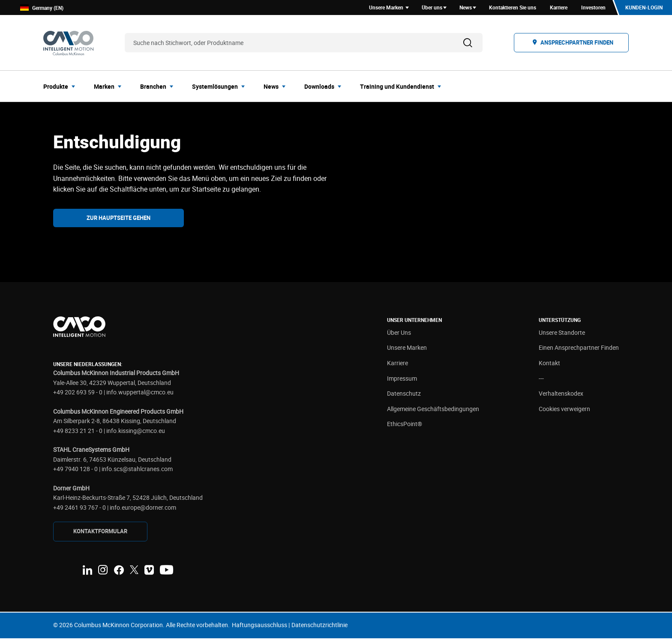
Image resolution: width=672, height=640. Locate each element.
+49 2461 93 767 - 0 (79, 509)
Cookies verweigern (564, 410)
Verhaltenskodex (561, 395)
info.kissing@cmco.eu (136, 432)
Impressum (402, 380)
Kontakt (549, 364)
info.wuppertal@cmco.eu (140, 393)
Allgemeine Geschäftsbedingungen (433, 410)
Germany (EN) (42, 8)
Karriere (397, 364)
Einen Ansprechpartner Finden (579, 349)
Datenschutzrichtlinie (319, 626)
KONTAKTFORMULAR (100, 533)
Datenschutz (404, 395)
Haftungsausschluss (259, 626)
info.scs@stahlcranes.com (137, 470)
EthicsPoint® (405, 425)
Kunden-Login (643, 8)
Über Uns (399, 334)
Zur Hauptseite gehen (118, 219)
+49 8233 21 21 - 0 (78, 432)
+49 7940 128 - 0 (75, 470)
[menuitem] (62, 87)
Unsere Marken (407, 349)
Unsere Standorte (562, 334)
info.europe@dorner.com (143, 509)
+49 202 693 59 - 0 (78, 393)
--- (541, 380)
